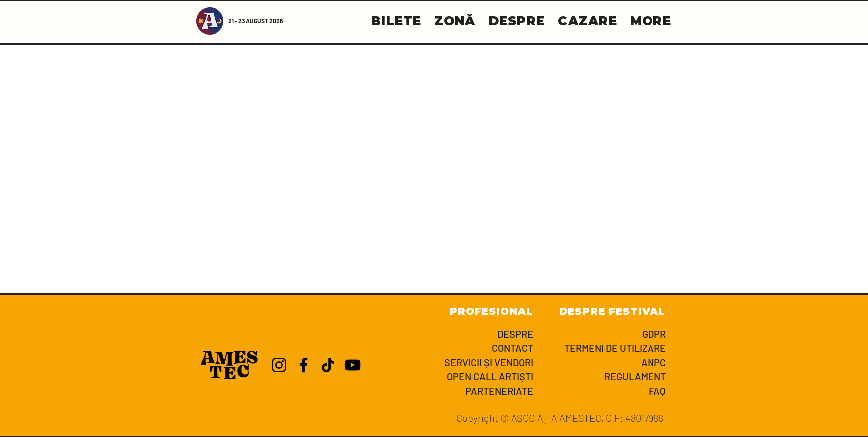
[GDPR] (601, 334)
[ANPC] (601, 363)
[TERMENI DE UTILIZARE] (601, 348)
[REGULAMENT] (601, 377)
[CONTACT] (468, 348)
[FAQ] (601, 391)
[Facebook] (304, 365)
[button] (651, 21)
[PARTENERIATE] (468, 391)
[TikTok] (328, 365)
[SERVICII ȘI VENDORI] (468, 363)
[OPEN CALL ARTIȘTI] (468, 377)
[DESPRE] (468, 334)
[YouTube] (352, 365)
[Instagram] (279, 365)
